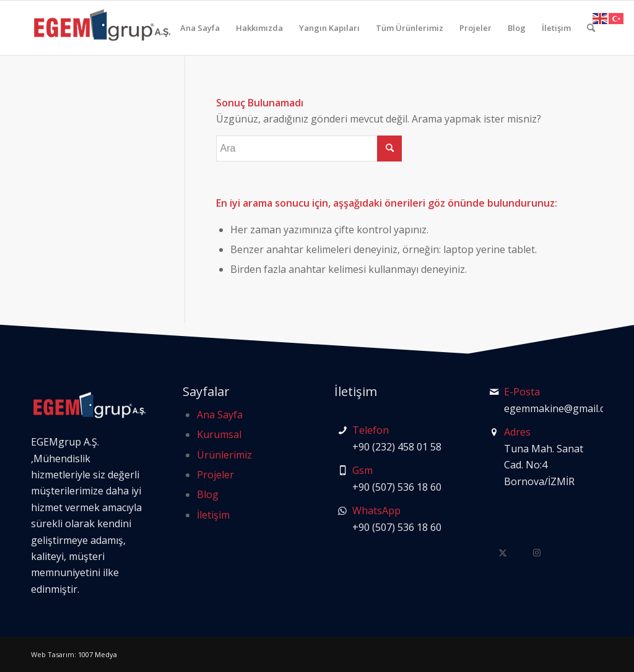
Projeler (215, 475)
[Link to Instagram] (537, 552)
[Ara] (591, 28)
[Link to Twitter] (503, 552)
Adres (517, 432)
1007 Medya (98, 654)
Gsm (363, 470)
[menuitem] (200, 28)
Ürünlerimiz (224, 455)
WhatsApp (376, 510)
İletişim (213, 515)
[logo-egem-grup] (102, 28)
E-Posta (522, 392)
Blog (208, 494)
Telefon (371, 430)
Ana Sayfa (220, 415)
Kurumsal (219, 434)
